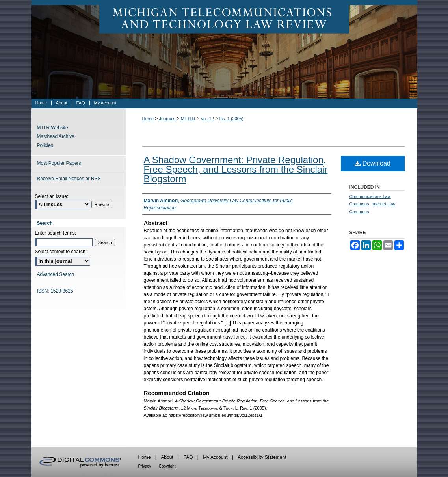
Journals (167, 119)
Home (148, 119)
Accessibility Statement (262, 457)
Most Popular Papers (59, 163)
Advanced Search (56, 274)
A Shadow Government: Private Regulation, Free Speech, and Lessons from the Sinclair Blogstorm (236, 169)
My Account (215, 457)
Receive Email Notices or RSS (69, 179)
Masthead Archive (56, 136)
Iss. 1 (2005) (231, 119)
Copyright (167, 466)
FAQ (188, 457)
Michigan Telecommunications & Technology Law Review (224, 49)
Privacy (145, 466)
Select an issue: (52, 196)
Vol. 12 (207, 119)
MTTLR (188, 119)
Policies (45, 145)
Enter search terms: (56, 233)
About (167, 457)
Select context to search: (61, 252)
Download (373, 163)
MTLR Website (53, 128)
